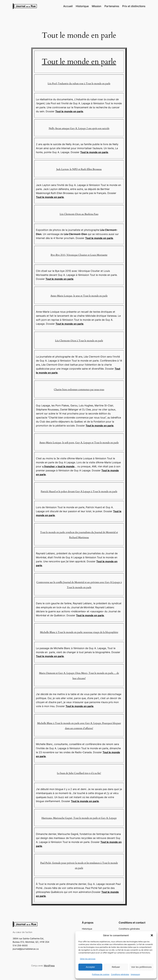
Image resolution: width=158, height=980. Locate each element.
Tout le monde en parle (79, 62)
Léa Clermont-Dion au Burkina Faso (79, 214)
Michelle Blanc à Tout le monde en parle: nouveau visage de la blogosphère (79, 632)
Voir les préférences (141, 967)
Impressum (135, 974)
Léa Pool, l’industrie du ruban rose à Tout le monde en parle (79, 84)
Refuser (116, 967)
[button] (152, 935)
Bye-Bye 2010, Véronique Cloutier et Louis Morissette (79, 255)
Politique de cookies (101, 974)
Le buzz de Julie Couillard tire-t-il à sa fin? (79, 773)
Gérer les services (88, 959)
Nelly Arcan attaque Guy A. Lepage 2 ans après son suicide (79, 128)
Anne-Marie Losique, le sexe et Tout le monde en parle (79, 296)
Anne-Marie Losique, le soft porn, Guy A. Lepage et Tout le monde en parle (79, 443)
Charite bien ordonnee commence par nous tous (79, 390)
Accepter (90, 967)
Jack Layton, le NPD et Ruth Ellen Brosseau (79, 169)
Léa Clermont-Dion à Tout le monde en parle (79, 341)
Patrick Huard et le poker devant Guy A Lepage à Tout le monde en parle (79, 491)
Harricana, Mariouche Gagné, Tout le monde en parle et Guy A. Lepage (79, 818)
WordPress (49, 966)
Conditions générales (120, 974)
